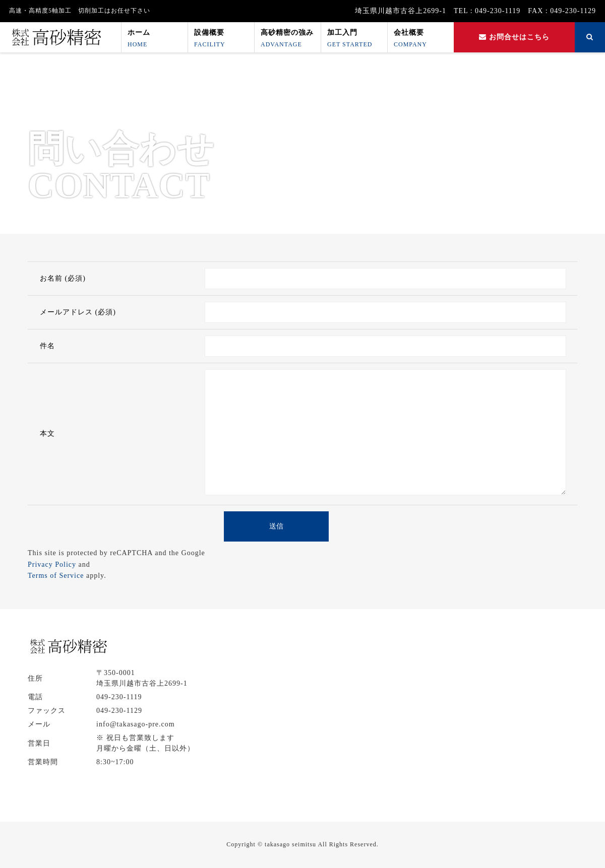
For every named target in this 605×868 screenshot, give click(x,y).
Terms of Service (56, 576)
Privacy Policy (52, 564)
